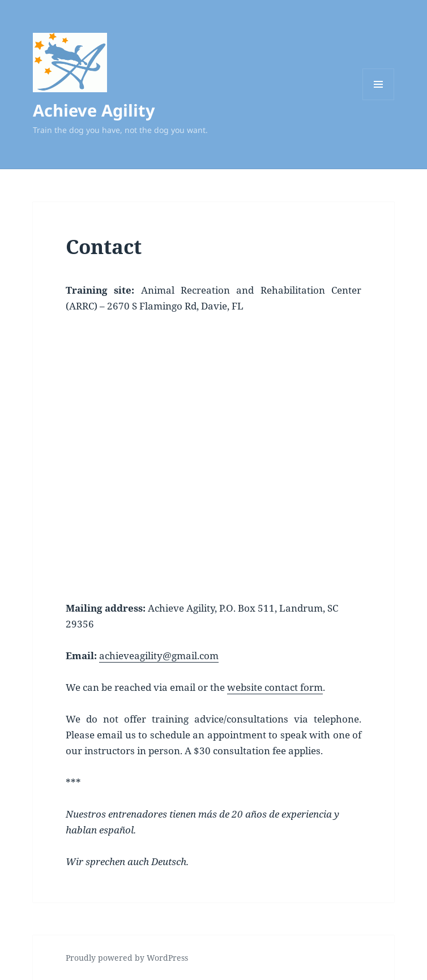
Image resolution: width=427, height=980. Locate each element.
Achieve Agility (94, 110)
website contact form (275, 687)
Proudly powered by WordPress (127, 958)
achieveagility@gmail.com (159, 656)
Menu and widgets (379, 100)
